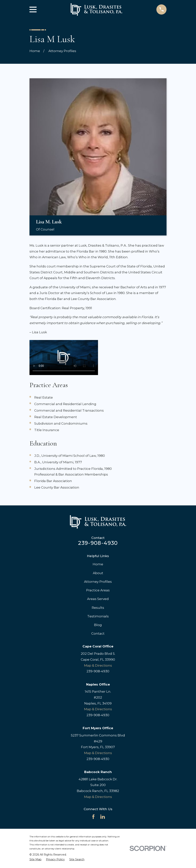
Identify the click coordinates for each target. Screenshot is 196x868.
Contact (98, 633)
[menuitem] (36, 860)
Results (98, 608)
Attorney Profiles (98, 582)
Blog (98, 625)
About (98, 573)
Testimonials (98, 616)
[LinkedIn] (103, 817)
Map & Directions (98, 665)
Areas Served (98, 599)
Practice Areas (98, 590)
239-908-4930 (98, 543)
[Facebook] (93, 817)
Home (98, 564)
